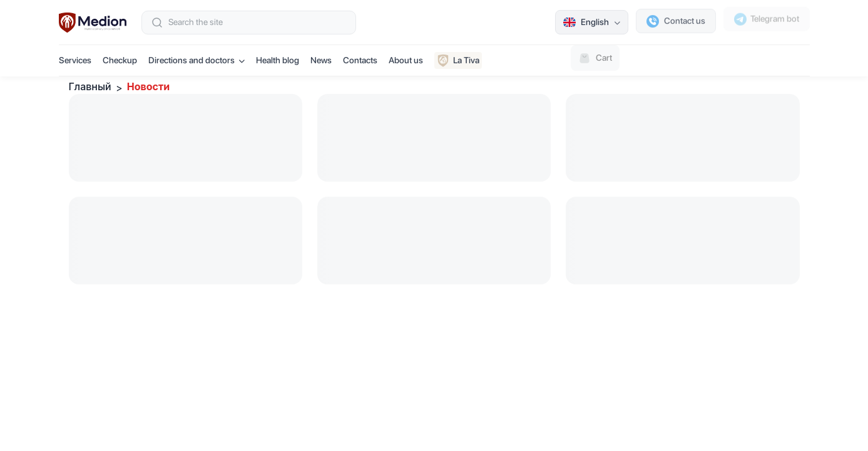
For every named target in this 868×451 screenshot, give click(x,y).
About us (406, 60)
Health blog (278, 60)
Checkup (120, 60)
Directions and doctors (197, 60)
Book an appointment (757, 60)
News (321, 60)
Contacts (360, 60)
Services (75, 60)
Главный (90, 86)
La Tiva (458, 61)
